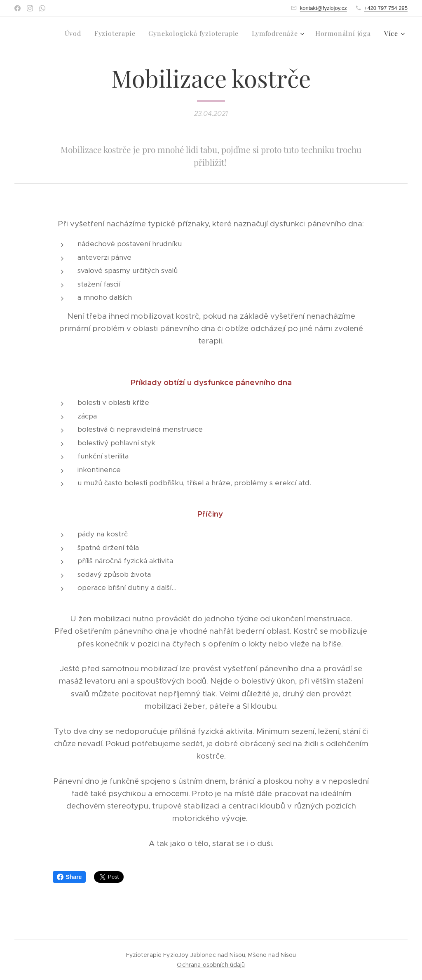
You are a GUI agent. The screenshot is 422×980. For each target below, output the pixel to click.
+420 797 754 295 (386, 8)
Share (69, 877)
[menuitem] (43, 33)
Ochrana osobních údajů (211, 965)
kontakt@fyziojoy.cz (324, 8)
